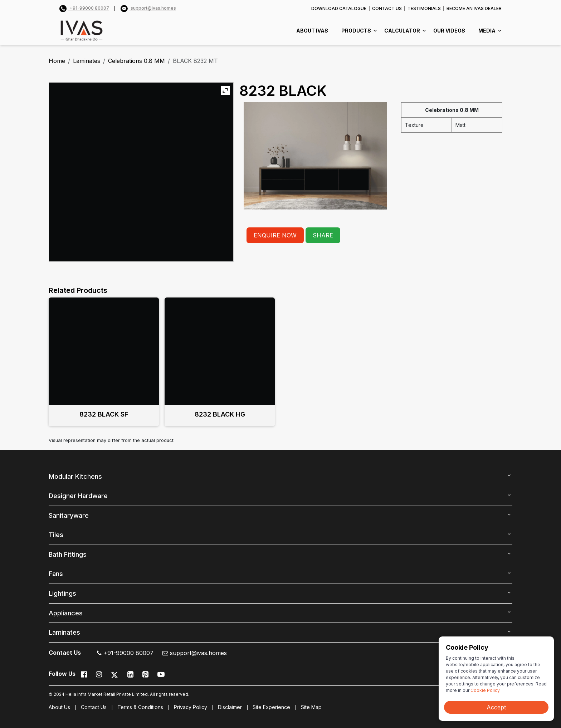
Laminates (87, 61)
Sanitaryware (69, 515)
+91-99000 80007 (84, 8)
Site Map (311, 707)
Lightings (62, 593)
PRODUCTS (356, 31)
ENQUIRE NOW (275, 235)
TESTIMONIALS (424, 8)
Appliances (66, 613)
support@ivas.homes (148, 8)
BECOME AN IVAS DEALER (474, 8)
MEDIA (487, 31)
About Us (59, 707)
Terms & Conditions (140, 707)
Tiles (56, 535)
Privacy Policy (191, 707)
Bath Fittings (68, 554)
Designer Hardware (78, 496)
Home (57, 61)
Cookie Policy (485, 690)
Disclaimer (230, 707)
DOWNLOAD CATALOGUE (339, 8)
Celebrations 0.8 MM (136, 61)
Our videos (449, 31)
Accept (496, 707)
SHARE (323, 235)
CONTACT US (387, 8)
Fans (56, 574)
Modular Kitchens (75, 476)
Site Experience (271, 707)
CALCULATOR (402, 31)
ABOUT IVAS (312, 31)
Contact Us (94, 707)
